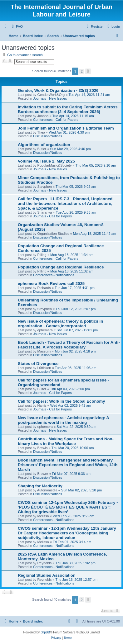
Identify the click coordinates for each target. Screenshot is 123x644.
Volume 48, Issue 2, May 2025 (46, 161)
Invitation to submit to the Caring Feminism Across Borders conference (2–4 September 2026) (68, 109)
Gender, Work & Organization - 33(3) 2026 (58, 90)
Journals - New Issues (50, 98)
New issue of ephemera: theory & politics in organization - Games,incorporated (60, 324)
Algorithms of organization (44, 145)
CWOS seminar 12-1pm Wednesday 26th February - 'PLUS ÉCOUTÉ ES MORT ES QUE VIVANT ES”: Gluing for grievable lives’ (68, 507)
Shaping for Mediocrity (40, 486)
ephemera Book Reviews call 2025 (51, 284)
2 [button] (82, 71)
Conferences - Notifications (54, 275)
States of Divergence (38, 364)
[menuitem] (17, 26)
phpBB (45, 632)
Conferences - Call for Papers (56, 120)
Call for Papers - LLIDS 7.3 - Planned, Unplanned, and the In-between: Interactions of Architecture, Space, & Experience (66, 204)
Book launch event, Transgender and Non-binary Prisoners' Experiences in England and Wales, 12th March (68, 465)
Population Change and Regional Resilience (61, 267)
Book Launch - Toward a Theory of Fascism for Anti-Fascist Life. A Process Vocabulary (69, 345)
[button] (88, 71)
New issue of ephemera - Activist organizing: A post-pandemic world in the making (63, 420)
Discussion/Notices (48, 136)
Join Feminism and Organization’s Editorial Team (66, 128)
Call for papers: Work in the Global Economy (61, 401)
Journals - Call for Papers (52, 216)
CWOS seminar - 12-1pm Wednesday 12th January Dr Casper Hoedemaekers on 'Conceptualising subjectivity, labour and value (67, 533)
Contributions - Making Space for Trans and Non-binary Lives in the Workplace (66, 441)
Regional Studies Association (47, 575)
